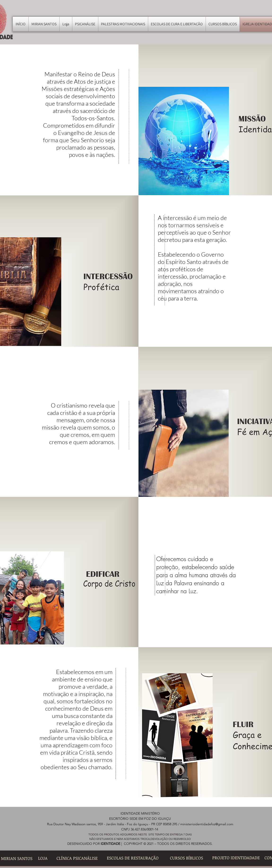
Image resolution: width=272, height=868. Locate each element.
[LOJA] (43, 858)
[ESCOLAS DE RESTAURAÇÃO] (133, 858)
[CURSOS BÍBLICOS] (186, 858)
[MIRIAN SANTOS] (17, 858)
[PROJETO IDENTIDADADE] (236, 858)
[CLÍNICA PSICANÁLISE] (77, 858)
